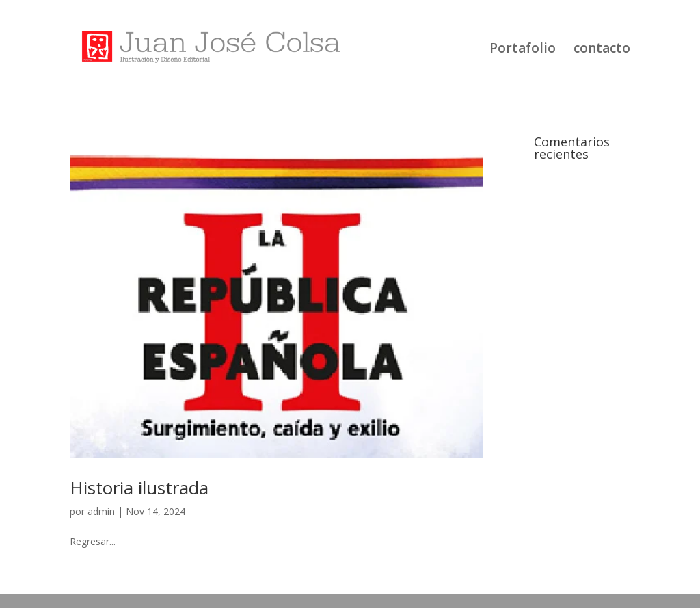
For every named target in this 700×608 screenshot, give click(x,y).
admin (101, 511)
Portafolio (523, 50)
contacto (602, 50)
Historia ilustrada (139, 488)
